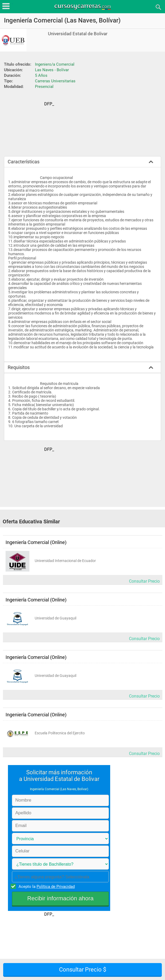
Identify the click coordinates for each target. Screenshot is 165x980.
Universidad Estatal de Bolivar (78, 34)
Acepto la (46, 886)
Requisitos (19, 367)
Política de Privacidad (56, 887)
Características (24, 162)
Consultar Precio (144, 581)
